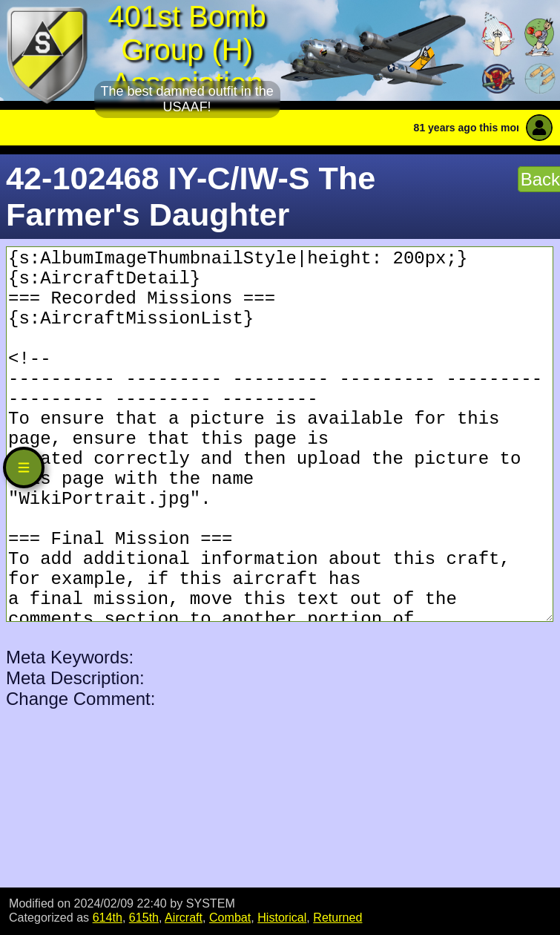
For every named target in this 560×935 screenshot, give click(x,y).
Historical (282, 917)
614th (108, 917)
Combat (230, 917)
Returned (337, 917)
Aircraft (184, 917)
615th (144, 917)
